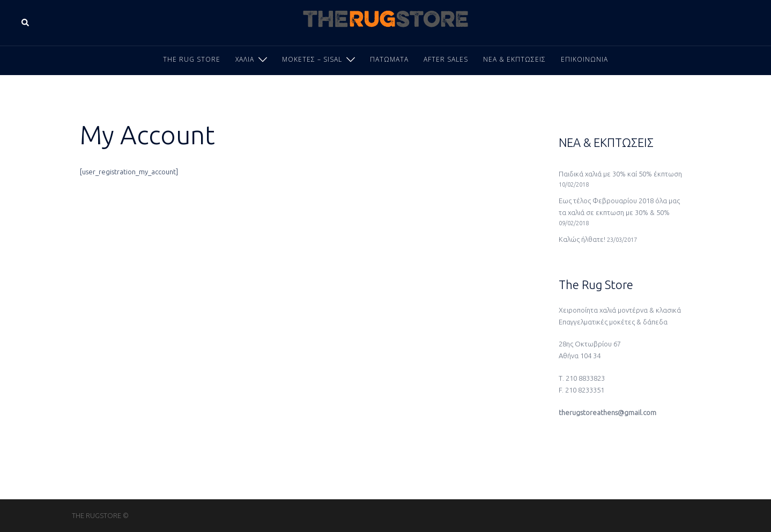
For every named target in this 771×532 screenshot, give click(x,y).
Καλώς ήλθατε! (582, 239)
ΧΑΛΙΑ (245, 59)
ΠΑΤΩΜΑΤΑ (389, 59)
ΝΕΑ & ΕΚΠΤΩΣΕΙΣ (514, 59)
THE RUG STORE (192, 59)
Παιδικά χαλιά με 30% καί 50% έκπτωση (620, 174)
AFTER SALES (446, 59)
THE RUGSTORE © (100, 515)
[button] (26, 23)
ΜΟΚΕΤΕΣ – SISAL (312, 59)
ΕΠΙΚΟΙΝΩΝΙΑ (584, 59)
